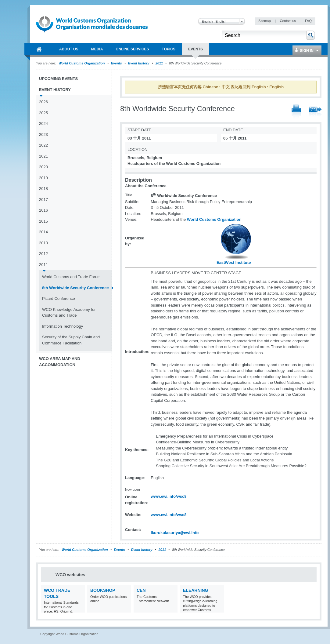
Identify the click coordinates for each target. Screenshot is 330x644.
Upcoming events (58, 79)
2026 (43, 102)
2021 (43, 156)
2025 (43, 113)
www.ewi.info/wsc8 (169, 496)
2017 (43, 200)
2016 (43, 210)
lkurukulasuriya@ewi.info (175, 533)
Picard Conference (59, 298)
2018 (43, 189)
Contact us (288, 21)
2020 (43, 167)
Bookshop (103, 590)
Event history (139, 63)
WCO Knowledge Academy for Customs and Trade (69, 313)
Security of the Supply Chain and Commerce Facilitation (71, 340)
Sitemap (265, 21)
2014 (43, 232)
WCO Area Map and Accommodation (60, 362)
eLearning (195, 590)
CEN (141, 590)
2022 (43, 145)
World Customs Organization (82, 63)
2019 (43, 178)
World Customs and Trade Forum (71, 277)
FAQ (308, 21)
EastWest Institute (234, 262)
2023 (43, 135)
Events (117, 63)
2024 (43, 124)
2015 (43, 221)
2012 (43, 254)
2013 (43, 243)
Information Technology (63, 326)
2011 (159, 63)
